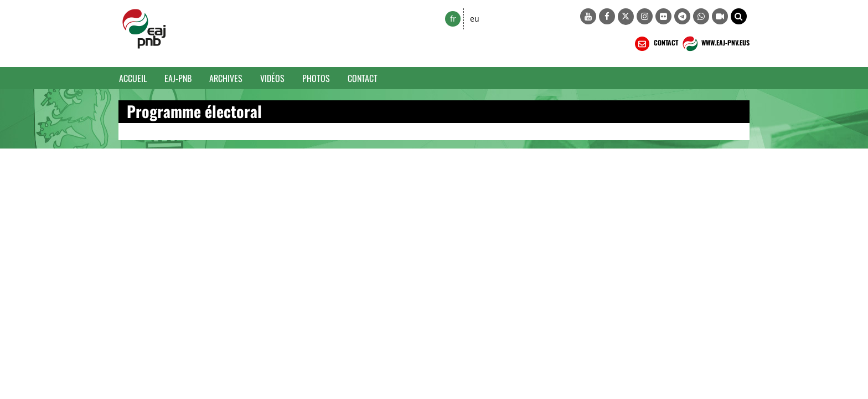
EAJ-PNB (178, 78)
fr (453, 19)
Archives (226, 78)
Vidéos (272, 78)
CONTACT (655, 44)
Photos (316, 78)
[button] (739, 16)
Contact (363, 78)
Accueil (133, 78)
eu (475, 19)
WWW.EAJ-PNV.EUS (715, 44)
